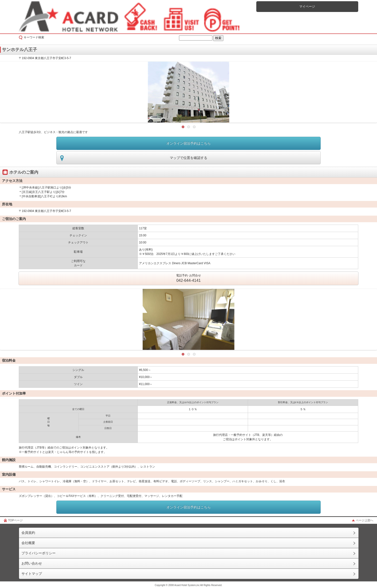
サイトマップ (32, 574)
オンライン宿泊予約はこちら (188, 143)
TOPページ (15, 520)
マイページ (307, 6)
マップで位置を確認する (188, 158)
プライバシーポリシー (39, 553)
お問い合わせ (32, 563)
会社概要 (28, 543)
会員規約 (28, 533)
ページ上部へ (365, 520)
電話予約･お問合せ (188, 279)
